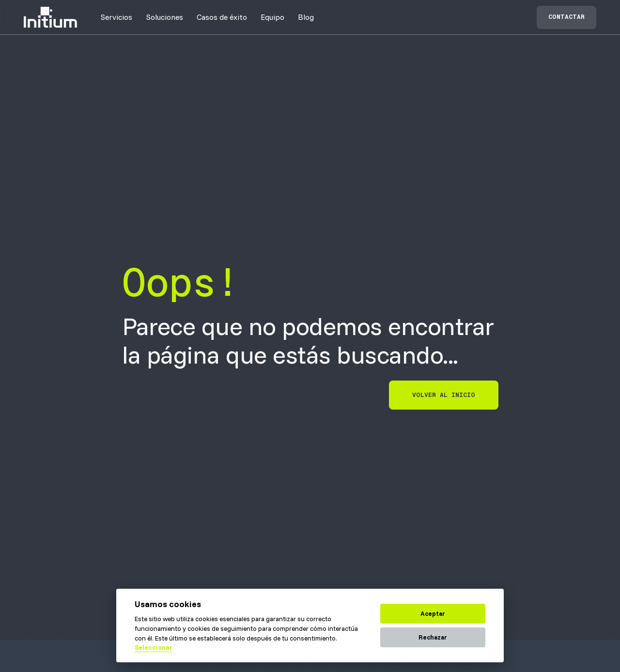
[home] (50, 17)
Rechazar (433, 637)
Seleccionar (154, 647)
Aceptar (433, 613)
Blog (306, 17)
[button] (116, 17)
